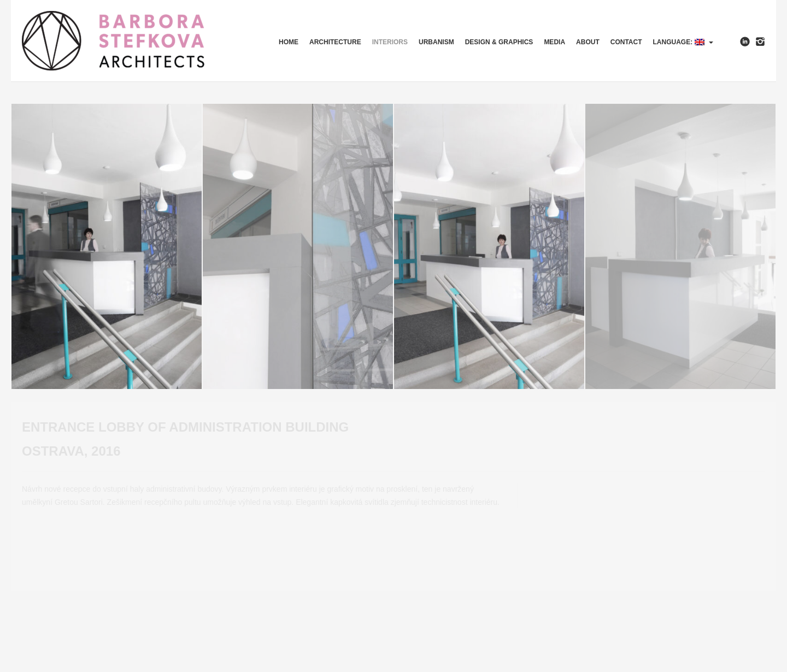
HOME (289, 42)
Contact (626, 42)
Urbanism (436, 42)
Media (554, 42)
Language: (683, 42)
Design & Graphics (499, 42)
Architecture (335, 42)
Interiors (390, 42)
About (588, 42)
